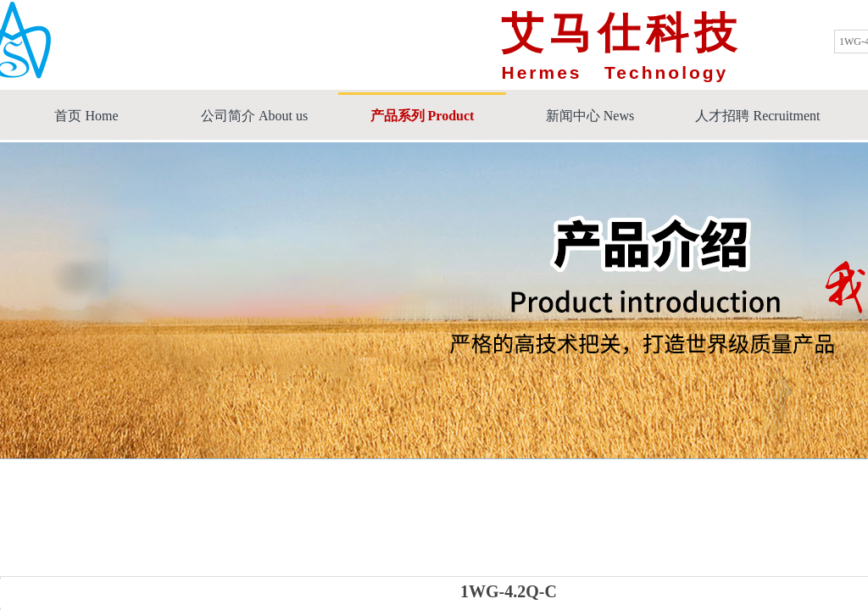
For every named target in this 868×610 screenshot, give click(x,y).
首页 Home (86, 116)
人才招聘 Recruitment (757, 116)
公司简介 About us (254, 116)
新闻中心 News (590, 116)
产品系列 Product (423, 116)
